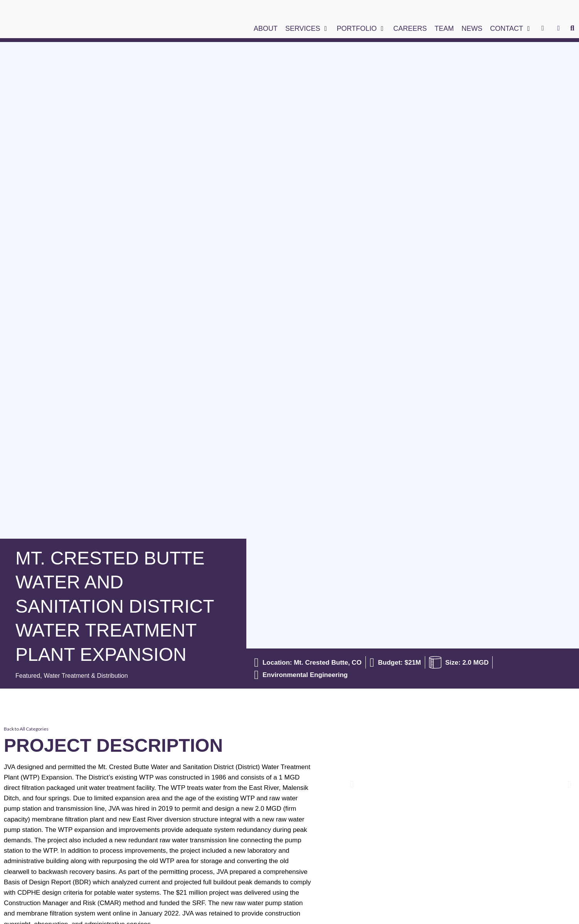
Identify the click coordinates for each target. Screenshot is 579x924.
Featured (29, 676)
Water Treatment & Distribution (90, 676)
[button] (307, 29)
